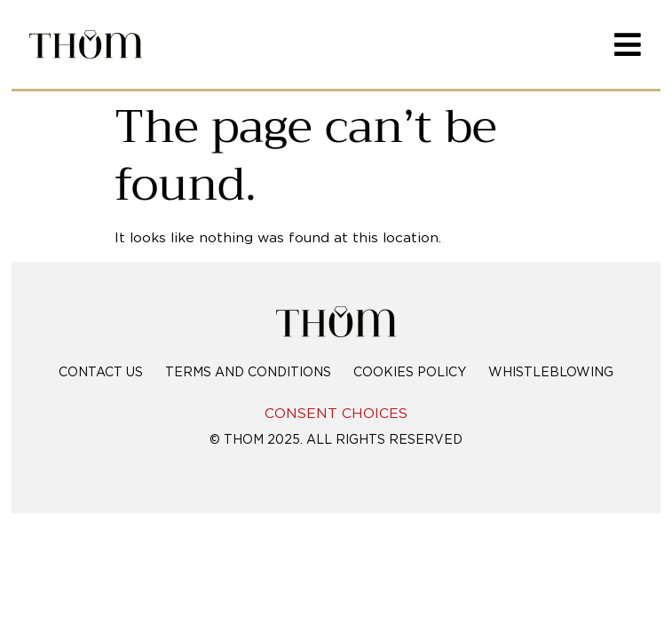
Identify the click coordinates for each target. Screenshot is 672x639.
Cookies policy (410, 373)
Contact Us (101, 373)
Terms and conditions (248, 373)
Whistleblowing (551, 373)
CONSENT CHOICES (336, 414)
